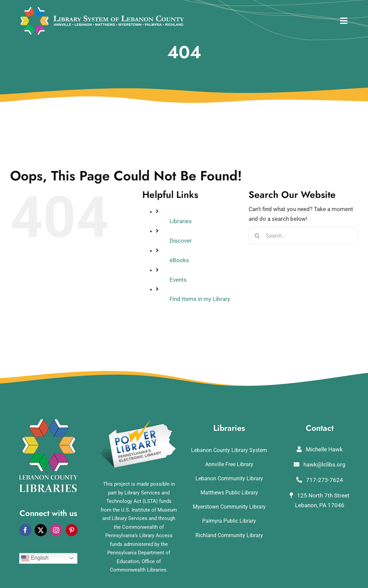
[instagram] (56, 530)
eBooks (179, 260)
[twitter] (41, 530)
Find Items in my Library (200, 299)
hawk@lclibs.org (320, 464)
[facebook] (25, 530)
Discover (181, 241)
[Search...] (303, 236)
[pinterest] (72, 530)
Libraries (181, 221)
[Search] (257, 236)
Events (178, 280)
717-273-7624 (320, 480)
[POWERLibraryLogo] (139, 422)
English (35, 558)
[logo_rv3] (102, 9)
